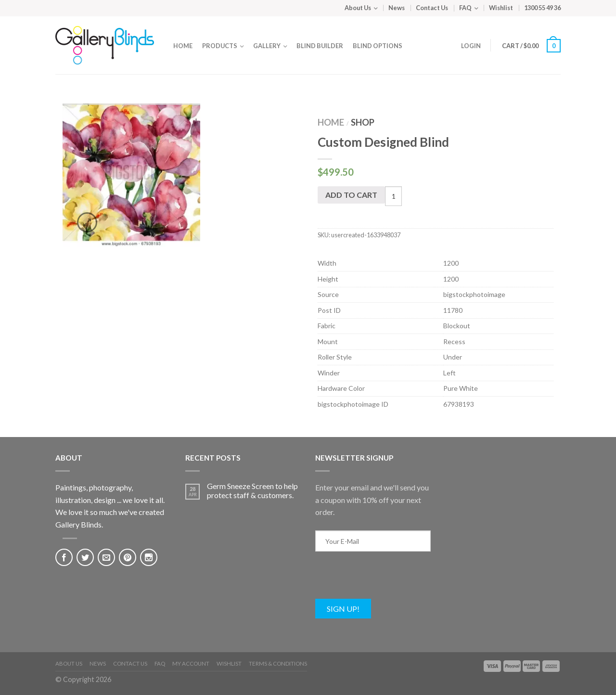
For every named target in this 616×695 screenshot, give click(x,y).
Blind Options (378, 46)
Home (183, 46)
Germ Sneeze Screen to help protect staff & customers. (252, 490)
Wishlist (501, 8)
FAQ (465, 8)
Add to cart (351, 195)
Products (220, 46)
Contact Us (432, 8)
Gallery (267, 46)
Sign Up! (343, 609)
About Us (358, 8)
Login (471, 46)
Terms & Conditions (278, 663)
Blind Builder (320, 46)
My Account (191, 663)
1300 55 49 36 (542, 8)
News (397, 8)
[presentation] (388, 580)
